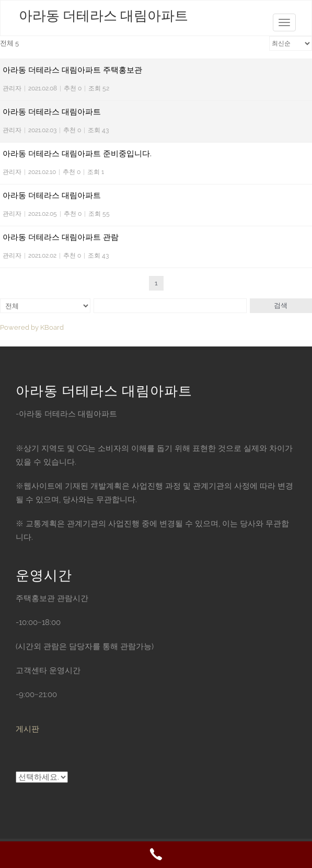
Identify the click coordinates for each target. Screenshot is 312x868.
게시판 (27, 729)
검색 (281, 305)
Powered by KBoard (32, 327)
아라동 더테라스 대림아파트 (103, 16)
